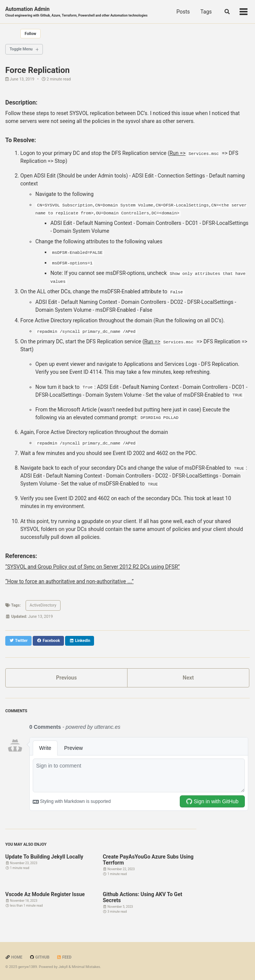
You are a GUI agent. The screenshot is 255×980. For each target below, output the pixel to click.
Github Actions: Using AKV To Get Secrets (142, 897)
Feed (64, 957)
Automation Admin (76, 12)
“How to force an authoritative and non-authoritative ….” (69, 581)
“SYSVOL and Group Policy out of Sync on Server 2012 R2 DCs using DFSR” (93, 567)
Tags (206, 12)
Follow (31, 34)
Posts (183, 12)
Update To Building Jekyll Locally (44, 857)
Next (188, 678)
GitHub (39, 957)
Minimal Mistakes (86, 967)
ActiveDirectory (43, 605)
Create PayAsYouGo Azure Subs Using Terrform (148, 860)
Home (14, 957)
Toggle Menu (21, 49)
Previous (66, 678)
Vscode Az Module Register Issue (45, 894)
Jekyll (63, 967)
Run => (178, 153)
